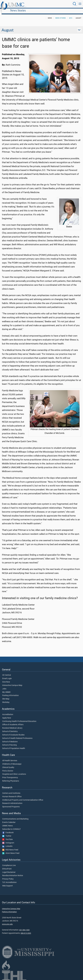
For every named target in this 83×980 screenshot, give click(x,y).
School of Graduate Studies (13, 732)
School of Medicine (10, 739)
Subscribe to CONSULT (11, 826)
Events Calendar (9, 819)
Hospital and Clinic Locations (14, 771)
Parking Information (10, 693)
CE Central (7, 672)
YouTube (7, 837)
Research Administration (12, 800)
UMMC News (8, 823)
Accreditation (8, 712)
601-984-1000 (24, 927)
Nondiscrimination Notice (13, 873)
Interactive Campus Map (12, 682)
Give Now (6, 679)
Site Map (6, 696)
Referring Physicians (11, 778)
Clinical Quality (8, 765)
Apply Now (7, 715)
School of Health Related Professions (17, 735)
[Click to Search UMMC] (75, 4)
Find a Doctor (8, 768)
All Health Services (10, 758)
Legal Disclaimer (9, 869)
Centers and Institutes (11, 790)
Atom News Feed (11, 850)
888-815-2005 (26, 930)
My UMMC (6, 689)
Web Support (8, 883)
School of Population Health (14, 746)
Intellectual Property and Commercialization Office (23, 797)
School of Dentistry (10, 729)
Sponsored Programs (11, 804)
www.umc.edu (7, 921)
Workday (6, 699)
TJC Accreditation (9, 880)
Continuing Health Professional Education (19, 718)
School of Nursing (9, 742)
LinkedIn (7, 843)
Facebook (8, 830)
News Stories (43, 4)
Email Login (7, 676)
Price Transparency (10, 775)
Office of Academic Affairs (13, 722)
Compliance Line (9, 863)
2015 (71, 15)
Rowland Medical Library (12, 725)
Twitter (7, 833)
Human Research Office (12, 794)
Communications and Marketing (15, 816)
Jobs (4, 686)
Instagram (8, 840)
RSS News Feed (10, 847)
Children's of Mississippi (12, 761)
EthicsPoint (7, 866)
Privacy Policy (8, 876)
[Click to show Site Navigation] (80, 4)
